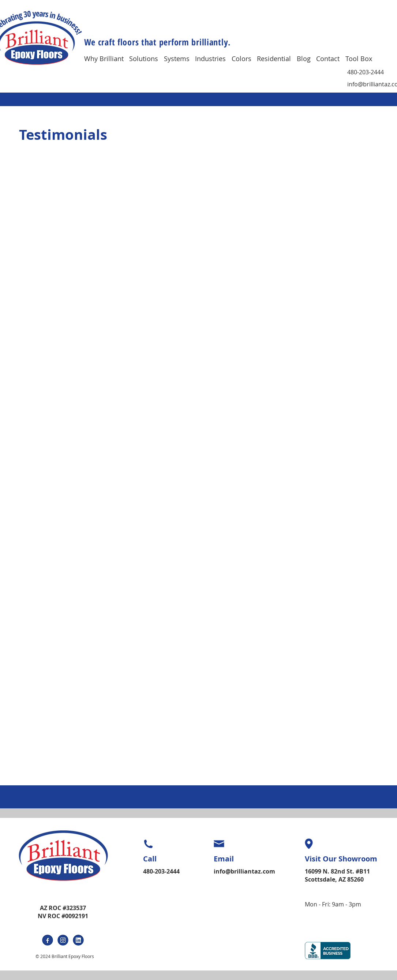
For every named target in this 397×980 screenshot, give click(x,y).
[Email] (240, 859)
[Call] (166, 859)
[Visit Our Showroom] (345, 859)
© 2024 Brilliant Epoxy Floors (65, 956)
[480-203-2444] (369, 72)
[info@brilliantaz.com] (245, 871)
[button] (107, 58)
